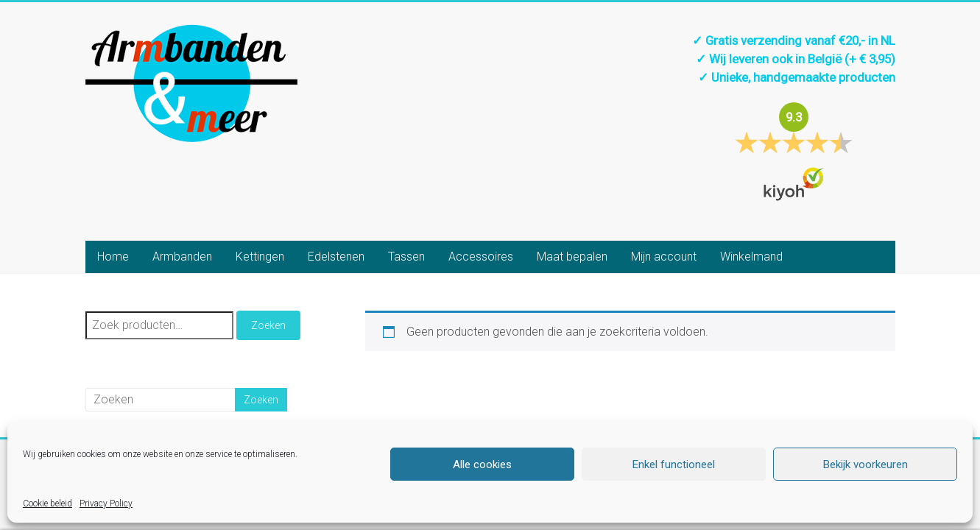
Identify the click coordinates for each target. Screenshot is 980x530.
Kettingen (260, 257)
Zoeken (268, 325)
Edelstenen (336, 257)
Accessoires (481, 257)
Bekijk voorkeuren (866, 464)
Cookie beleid (47, 504)
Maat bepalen (572, 257)
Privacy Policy (106, 504)
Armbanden (182, 257)
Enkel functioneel (674, 464)
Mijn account (664, 257)
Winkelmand (751, 257)
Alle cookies (482, 464)
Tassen (406, 257)
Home (113, 257)
